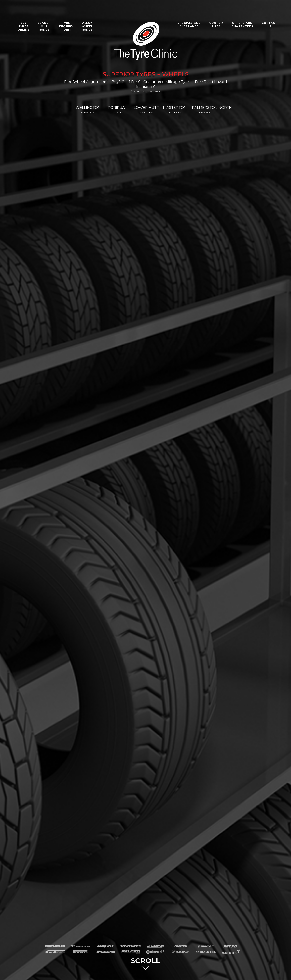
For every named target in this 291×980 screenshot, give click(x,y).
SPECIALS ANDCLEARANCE (189, 25)
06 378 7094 (175, 113)
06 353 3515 (204, 113)
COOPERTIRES (216, 25)
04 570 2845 (145, 113)
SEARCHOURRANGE (44, 26)
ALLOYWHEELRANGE (87, 26)
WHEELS (175, 74)
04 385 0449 (87, 113)
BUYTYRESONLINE (23, 26)
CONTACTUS (270, 25)
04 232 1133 (116, 113)
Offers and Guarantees (146, 91)
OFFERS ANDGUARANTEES (242, 25)
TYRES (146, 74)
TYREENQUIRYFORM (66, 26)
